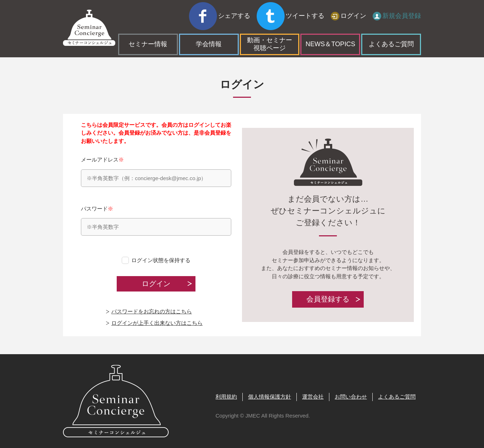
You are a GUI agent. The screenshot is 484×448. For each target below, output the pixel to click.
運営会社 (313, 397)
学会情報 (209, 28)
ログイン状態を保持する (161, 260)
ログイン (353, 9)
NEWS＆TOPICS (330, 28)
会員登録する (328, 299)
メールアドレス (156, 172)
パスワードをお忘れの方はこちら (152, 311)
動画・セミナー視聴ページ (270, 28)
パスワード (156, 221)
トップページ (79, 50)
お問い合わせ (351, 397)
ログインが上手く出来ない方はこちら (157, 323)
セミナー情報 (148, 28)
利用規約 (226, 397)
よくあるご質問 (391, 28)
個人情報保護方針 (270, 397)
